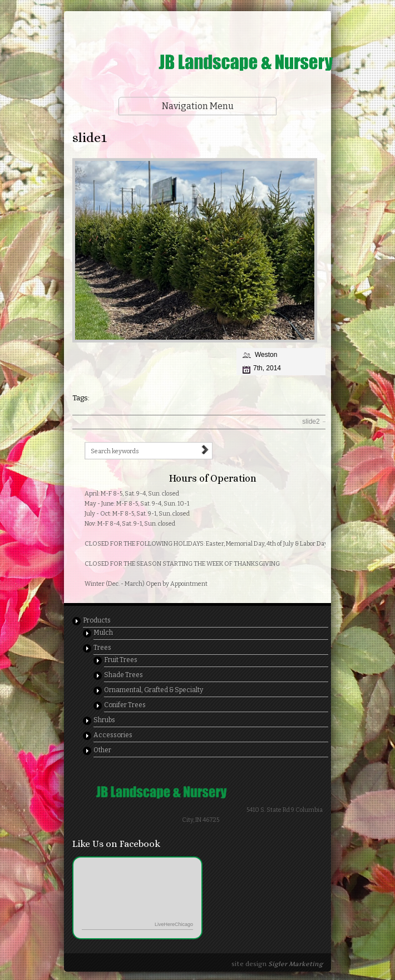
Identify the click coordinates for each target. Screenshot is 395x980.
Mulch (103, 633)
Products (97, 620)
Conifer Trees (125, 705)
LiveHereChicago (174, 924)
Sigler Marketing (295, 964)
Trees (102, 648)
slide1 (90, 138)
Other (102, 750)
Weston (266, 355)
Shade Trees (124, 675)
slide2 (315, 422)
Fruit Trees (121, 660)
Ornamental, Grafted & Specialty (154, 690)
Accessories (113, 735)
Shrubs (104, 720)
